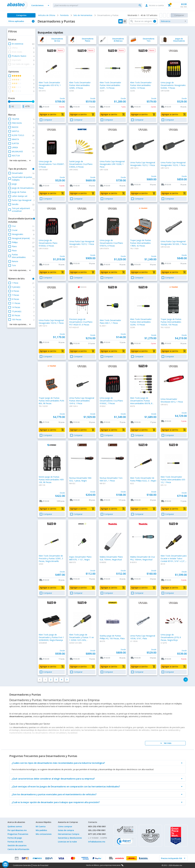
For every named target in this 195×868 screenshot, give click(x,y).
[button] (40, 5)
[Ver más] (165, 743)
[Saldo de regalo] (14, 864)
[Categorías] (21, 15)
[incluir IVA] (172, 858)
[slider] (9, 102)
